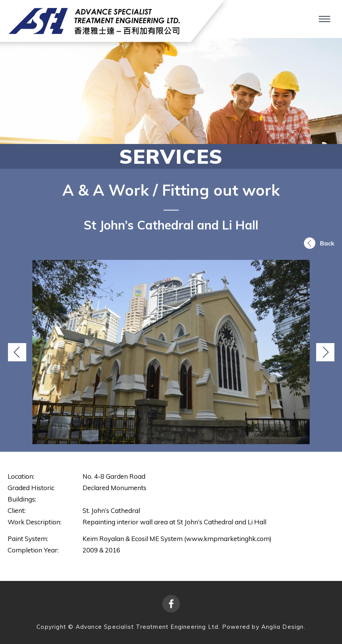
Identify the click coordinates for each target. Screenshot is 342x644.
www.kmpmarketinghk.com (228, 539)
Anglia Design (283, 627)
